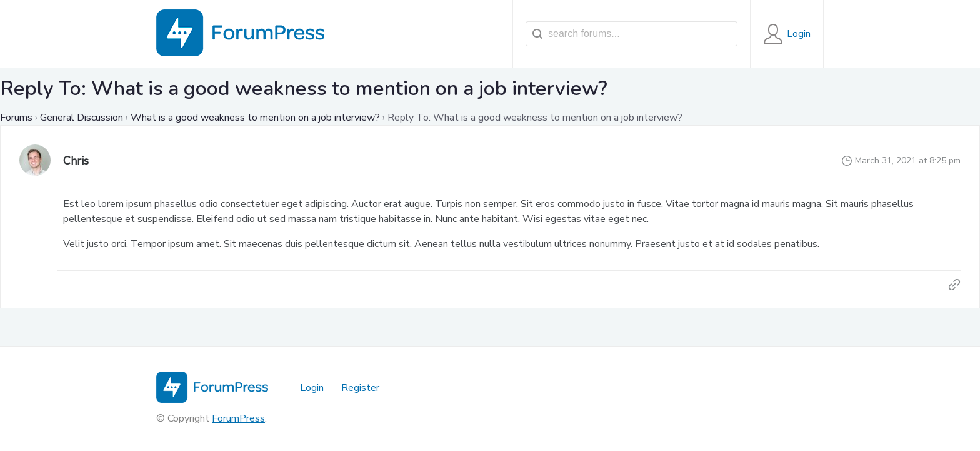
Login (312, 388)
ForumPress (238, 418)
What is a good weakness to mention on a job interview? (255, 118)
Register (360, 388)
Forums (16, 118)
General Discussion (82, 118)
